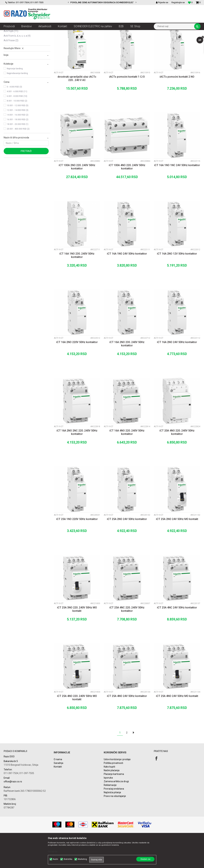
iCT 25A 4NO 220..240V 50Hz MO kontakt (77, 728)
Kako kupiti (109, 797)
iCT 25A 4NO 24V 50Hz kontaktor (127, 726)
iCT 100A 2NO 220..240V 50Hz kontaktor (77, 197)
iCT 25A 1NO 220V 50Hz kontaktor (77, 549)
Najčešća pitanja (112, 822)
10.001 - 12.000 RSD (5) (18, 136)
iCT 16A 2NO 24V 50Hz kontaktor (177, 372)
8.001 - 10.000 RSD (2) (17, 131)
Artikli (21, 33)
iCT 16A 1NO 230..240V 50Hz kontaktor (77, 285)
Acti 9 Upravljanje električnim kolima (119, 33)
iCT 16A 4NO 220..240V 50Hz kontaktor (127, 462)
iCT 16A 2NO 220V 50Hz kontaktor (77, 372)
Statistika (68, 859)
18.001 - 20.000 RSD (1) (18, 154)
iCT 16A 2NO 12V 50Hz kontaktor (177, 284)
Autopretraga (98, 39)
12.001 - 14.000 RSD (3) (18, 140)
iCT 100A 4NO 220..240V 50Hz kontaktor (127, 197)
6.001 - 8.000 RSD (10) (17, 126)
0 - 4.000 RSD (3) (14, 117)
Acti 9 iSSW (11, 70)
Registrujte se (178, 2)
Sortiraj (113, 39)
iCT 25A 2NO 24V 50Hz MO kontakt (177, 549)
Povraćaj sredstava (114, 819)
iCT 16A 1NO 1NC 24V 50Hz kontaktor (177, 195)
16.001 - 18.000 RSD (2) (18, 150)
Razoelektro (9, 33)
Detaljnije (53, 851)
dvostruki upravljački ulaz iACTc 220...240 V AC (77, 108)
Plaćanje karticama (114, 804)
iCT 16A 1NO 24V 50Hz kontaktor (127, 284)
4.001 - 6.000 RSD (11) (17, 122)
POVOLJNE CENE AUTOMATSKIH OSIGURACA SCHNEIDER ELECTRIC (104, 2)
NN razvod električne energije (40, 33)
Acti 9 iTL (10, 56)
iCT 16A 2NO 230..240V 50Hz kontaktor (127, 374)
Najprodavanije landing (17, 103)
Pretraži (26, 181)
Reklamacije (110, 815)
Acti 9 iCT (11, 52)
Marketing (82, 859)
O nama (58, 789)
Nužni (55, 859)
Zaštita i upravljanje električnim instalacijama (78, 33)
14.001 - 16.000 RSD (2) (18, 145)
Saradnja (58, 793)
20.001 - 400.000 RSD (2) (18, 159)
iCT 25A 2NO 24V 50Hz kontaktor (127, 549)
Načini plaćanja (112, 800)
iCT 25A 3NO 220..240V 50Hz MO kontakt (77, 639)
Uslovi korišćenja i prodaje (117, 789)
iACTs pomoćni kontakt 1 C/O (127, 107)
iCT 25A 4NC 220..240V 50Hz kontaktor (127, 639)
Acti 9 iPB (11, 61)
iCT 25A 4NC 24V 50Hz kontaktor (177, 638)
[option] (102, 3)
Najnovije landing (15, 99)
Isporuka (108, 808)
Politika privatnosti (113, 793)
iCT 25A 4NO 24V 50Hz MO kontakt (177, 726)
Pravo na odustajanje (115, 826)
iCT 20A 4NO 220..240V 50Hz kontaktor (177, 462)
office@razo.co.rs (13, 812)
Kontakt (58, 797)
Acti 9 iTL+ (10, 47)
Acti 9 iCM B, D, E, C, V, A (17, 66)
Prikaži (166, 39)
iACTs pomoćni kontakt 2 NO (177, 107)
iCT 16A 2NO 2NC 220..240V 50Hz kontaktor (77, 462)
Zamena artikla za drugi (116, 811)
